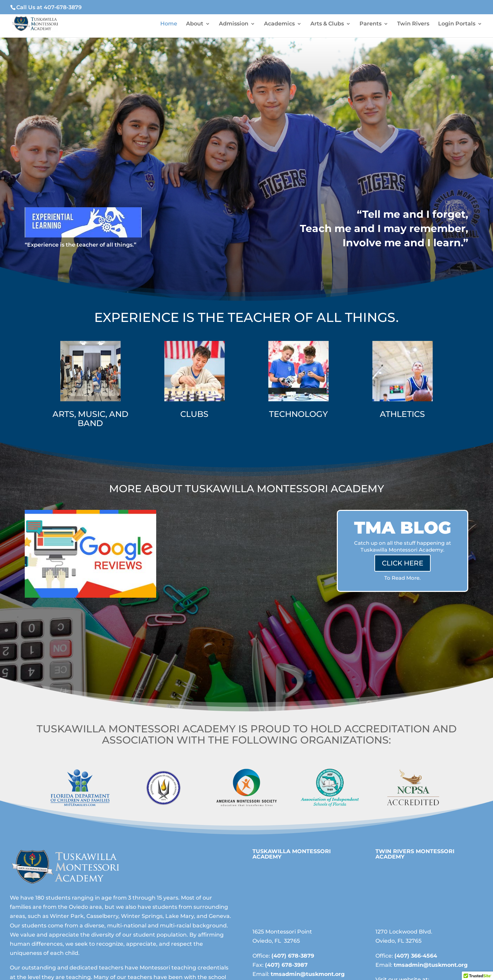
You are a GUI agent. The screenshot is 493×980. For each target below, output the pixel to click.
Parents (371, 24)
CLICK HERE (403, 563)
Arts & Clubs (327, 24)
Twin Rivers (413, 24)
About (195, 24)
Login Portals (457, 24)
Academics (279, 24)
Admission (234, 24)
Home (169, 24)
